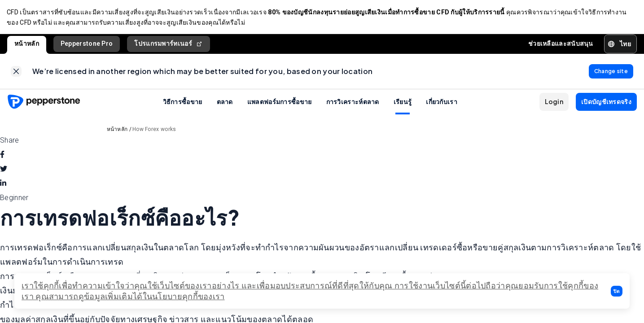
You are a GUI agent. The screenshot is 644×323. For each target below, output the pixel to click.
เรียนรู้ (403, 103)
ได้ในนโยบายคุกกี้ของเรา (179, 296)
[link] (16, 73)
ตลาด (225, 103)
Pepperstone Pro (87, 44)
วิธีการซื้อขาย (183, 103)
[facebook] (2, 157)
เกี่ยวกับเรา (442, 103)
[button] (617, 291)
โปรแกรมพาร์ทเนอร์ (169, 45)
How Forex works (154, 131)
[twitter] (4, 171)
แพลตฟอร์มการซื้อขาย (280, 103)
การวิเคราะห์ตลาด (353, 103)
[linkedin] (3, 185)
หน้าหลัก (27, 44)
